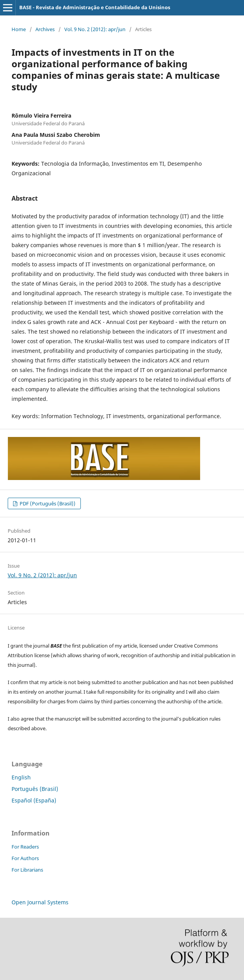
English (21, 777)
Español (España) (34, 800)
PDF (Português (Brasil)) (47, 503)
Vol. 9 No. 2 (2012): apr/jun (95, 29)
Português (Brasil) (35, 789)
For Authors (25, 858)
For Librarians (27, 870)
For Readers (25, 847)
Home (19, 29)
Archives (45, 29)
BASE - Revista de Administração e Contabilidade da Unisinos (95, 7)
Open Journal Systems (40, 902)
